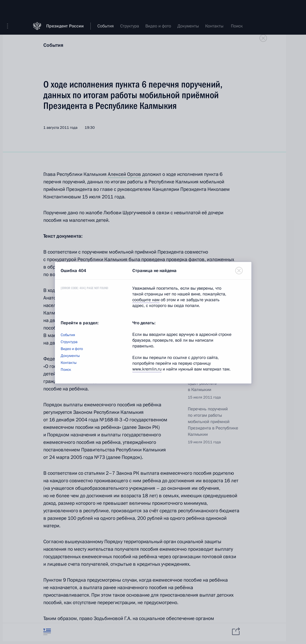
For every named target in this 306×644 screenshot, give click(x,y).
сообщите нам (146, 300)
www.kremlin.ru (147, 369)
